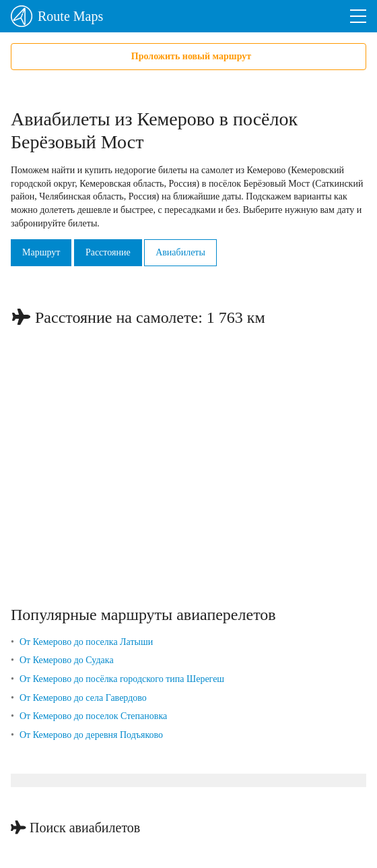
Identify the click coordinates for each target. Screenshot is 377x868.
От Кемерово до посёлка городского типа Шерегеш (122, 679)
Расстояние (108, 252)
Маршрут (41, 252)
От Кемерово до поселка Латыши (86, 642)
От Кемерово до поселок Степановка (93, 716)
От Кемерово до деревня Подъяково (91, 735)
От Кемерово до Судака (67, 660)
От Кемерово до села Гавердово (83, 698)
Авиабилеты (180, 252)
